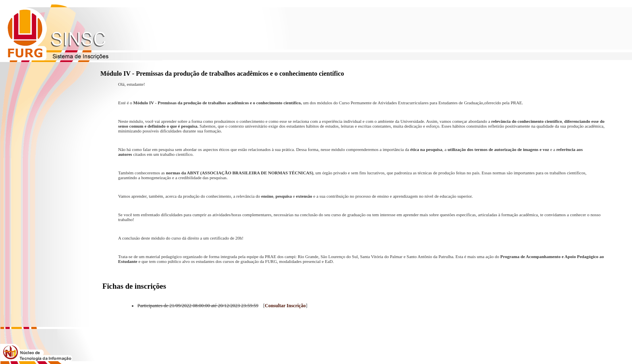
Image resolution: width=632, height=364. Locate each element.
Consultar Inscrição (285, 306)
